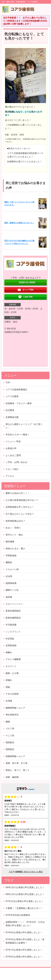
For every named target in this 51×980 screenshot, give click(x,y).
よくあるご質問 (13, 455)
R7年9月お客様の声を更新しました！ (24, 932)
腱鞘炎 (9, 562)
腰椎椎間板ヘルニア (15, 708)
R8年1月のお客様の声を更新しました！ (25, 894)
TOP (8, 383)
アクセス (10, 476)
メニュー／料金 (13, 441)
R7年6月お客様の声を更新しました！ (24, 957)
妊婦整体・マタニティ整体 (19, 403)
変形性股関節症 (13, 611)
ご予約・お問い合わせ (16, 462)
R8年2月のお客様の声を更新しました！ (25, 887)
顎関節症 (10, 742)
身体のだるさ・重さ (15, 549)
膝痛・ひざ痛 (12, 673)
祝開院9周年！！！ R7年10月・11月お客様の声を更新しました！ (25, 924)
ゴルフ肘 (10, 729)
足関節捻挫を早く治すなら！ (20, 507)
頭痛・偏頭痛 (12, 777)
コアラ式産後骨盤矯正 (16, 390)
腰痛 (8, 722)
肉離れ (9, 652)
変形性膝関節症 (13, 618)
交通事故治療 (12, 417)
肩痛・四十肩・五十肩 (16, 763)
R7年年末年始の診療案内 (18, 915)
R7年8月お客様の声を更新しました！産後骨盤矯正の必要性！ (25, 941)
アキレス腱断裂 (13, 659)
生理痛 (9, 701)
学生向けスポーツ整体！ (18, 435)
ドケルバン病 (12, 569)
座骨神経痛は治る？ (15, 521)
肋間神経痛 (11, 583)
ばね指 (9, 576)
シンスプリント (13, 632)
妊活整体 (10, 410)
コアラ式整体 (12, 396)
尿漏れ (9, 680)
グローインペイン (14, 604)
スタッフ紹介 (12, 469)
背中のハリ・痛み (14, 535)
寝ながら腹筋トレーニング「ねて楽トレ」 (24, 426)
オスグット (11, 666)
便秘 (8, 687)
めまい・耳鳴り (13, 528)
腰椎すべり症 (12, 590)
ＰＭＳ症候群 (12, 694)
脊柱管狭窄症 (12, 715)
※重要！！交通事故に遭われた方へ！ (24, 908)
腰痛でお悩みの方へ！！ (18, 493)
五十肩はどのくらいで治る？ (20, 514)
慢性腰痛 (10, 542)
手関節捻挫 (11, 556)
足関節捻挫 (11, 645)
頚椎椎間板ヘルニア (15, 756)
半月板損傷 (11, 625)
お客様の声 (11, 448)
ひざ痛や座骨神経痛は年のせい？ (22, 500)
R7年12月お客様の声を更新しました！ (24, 901)
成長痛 (9, 597)
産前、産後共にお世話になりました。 (19, 223)
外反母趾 (10, 639)
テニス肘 (10, 736)
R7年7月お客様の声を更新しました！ (24, 950)
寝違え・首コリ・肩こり (18, 770)
